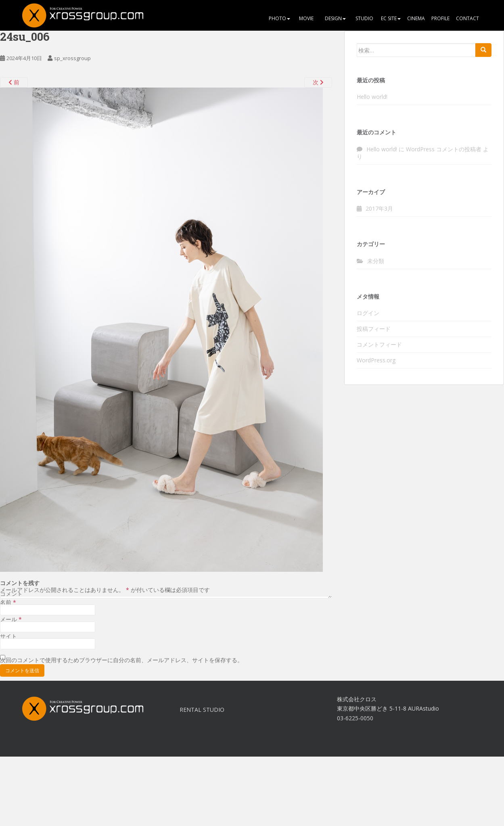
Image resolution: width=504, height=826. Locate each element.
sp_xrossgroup (72, 58)
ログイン (368, 313)
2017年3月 (379, 208)
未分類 (376, 261)
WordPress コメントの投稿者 (444, 149)
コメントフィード (379, 344)
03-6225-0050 (355, 718)
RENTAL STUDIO (202, 710)
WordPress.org (376, 360)
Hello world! (372, 97)
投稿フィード (374, 329)
